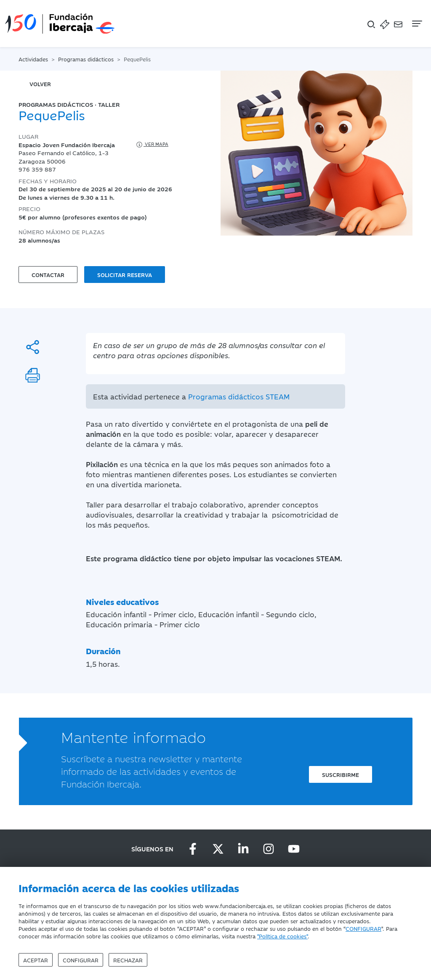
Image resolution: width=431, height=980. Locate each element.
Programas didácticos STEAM (239, 396)
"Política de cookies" (282, 936)
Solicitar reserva (125, 275)
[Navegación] (416, 24)
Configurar (81, 960)
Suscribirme (341, 774)
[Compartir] (33, 347)
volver (40, 84)
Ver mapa (152, 145)
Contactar (48, 275)
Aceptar (36, 960)
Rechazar (128, 960)
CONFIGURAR (363, 928)
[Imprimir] (33, 375)
